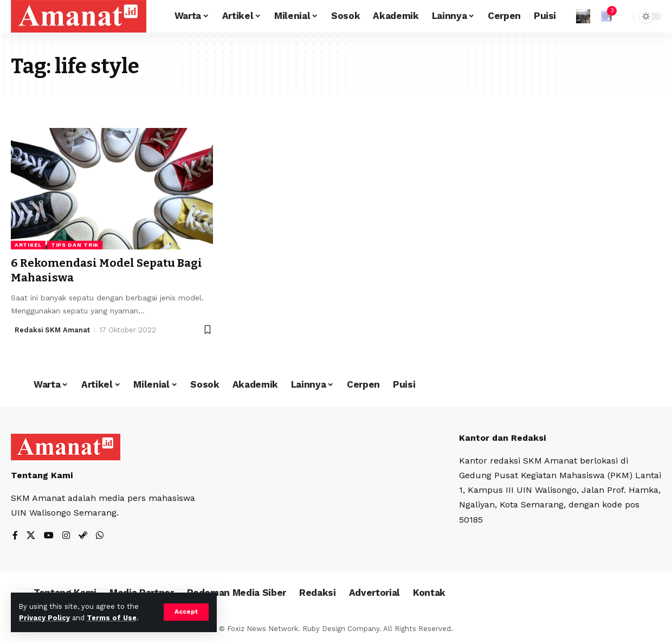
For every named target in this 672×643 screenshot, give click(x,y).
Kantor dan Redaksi (503, 438)
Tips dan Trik (75, 245)
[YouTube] (49, 536)
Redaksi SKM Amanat (53, 330)
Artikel (28, 245)
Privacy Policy (44, 618)
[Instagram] (66, 536)
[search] (623, 16)
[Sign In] (583, 16)
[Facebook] (15, 536)
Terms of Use (112, 618)
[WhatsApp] (100, 536)
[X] (31, 536)
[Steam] (83, 536)
